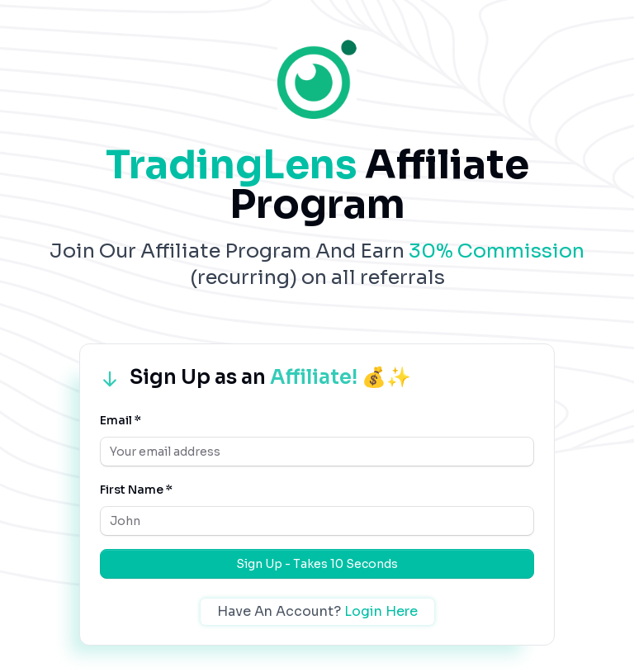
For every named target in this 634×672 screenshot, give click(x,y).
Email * (121, 420)
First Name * (136, 490)
